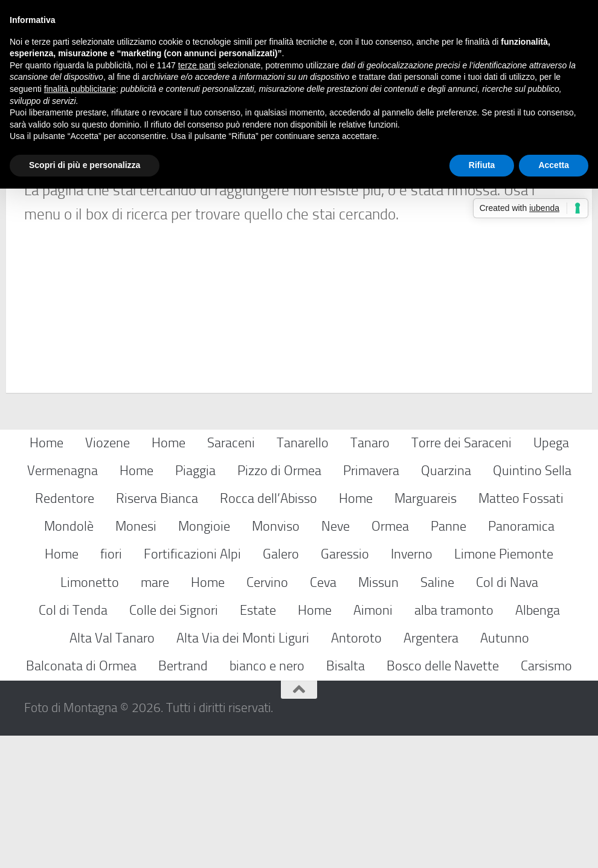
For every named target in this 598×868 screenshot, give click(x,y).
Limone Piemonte (504, 687)
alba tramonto (454, 743)
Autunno (505, 770)
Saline (437, 715)
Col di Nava (507, 715)
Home (47, 575)
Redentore (65, 631)
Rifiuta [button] (482, 165)
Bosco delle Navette (443, 798)
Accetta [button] (554, 165)
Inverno (412, 687)
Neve (336, 659)
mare (155, 715)
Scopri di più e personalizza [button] (85, 165)
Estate (258, 743)
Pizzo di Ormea (279, 603)
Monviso (276, 659)
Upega (551, 575)
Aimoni (373, 743)
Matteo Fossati (521, 631)
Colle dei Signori (174, 743)
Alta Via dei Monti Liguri (243, 770)
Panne (448, 659)
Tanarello (303, 575)
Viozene (108, 575)
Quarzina (446, 603)
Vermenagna (63, 603)
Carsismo (546, 798)
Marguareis (426, 631)
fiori (111, 687)
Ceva (323, 715)
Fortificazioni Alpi (192, 687)
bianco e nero (267, 798)
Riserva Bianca (157, 631)
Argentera (431, 770)
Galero (281, 687)
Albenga (538, 743)
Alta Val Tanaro (112, 770)
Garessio (345, 687)
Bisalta (346, 798)
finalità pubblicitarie (80, 89)
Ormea (390, 659)
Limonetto (90, 715)
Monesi (136, 659)
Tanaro (370, 575)
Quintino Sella (532, 603)
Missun (378, 715)
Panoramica (521, 659)
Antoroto (356, 770)
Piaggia (195, 603)
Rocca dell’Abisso (268, 631)
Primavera (371, 603)
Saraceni (231, 575)
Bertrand (183, 798)
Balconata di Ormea (81, 798)
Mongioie (204, 659)
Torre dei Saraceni (461, 575)
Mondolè (69, 659)
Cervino (267, 715)
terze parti (197, 65)
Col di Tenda (73, 743)
